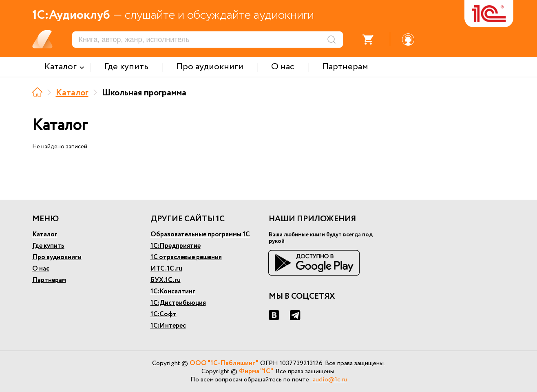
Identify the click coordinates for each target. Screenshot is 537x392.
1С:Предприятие (176, 246)
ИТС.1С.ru (166, 269)
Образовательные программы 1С (200, 235)
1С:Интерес (168, 326)
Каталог (72, 93)
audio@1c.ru (330, 380)
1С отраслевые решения (186, 257)
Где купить (48, 246)
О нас (41, 269)
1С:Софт (164, 314)
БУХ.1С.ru (166, 280)
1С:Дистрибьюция (178, 303)
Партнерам (49, 280)
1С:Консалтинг (173, 292)
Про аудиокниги (57, 257)
